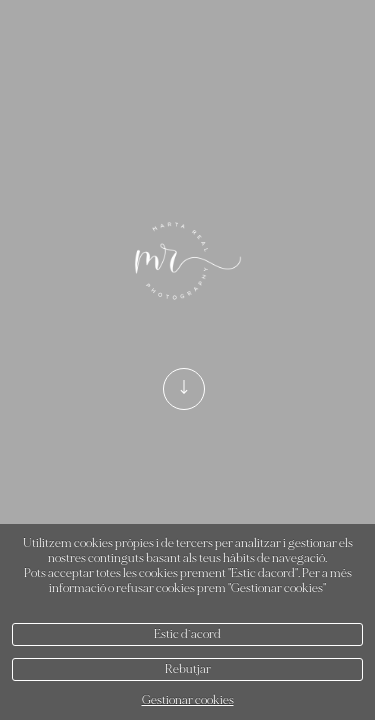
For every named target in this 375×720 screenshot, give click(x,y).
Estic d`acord (187, 634)
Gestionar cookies (188, 700)
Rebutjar (188, 669)
